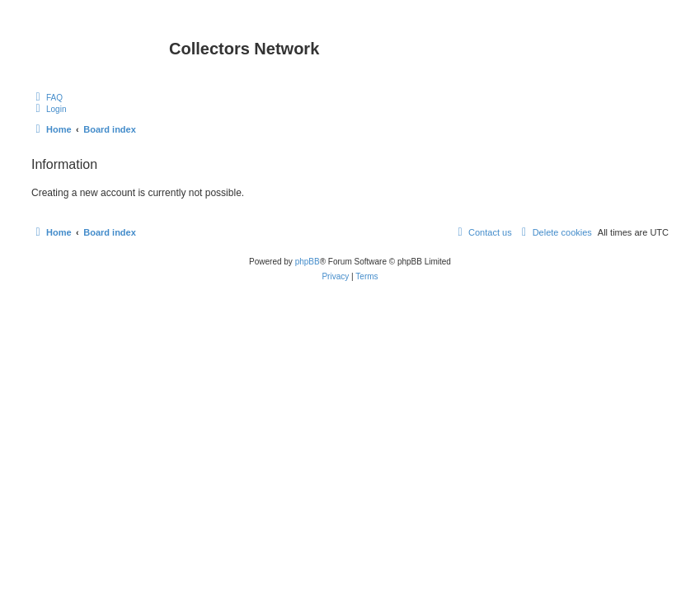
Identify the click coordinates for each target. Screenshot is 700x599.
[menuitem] (47, 97)
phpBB (308, 262)
